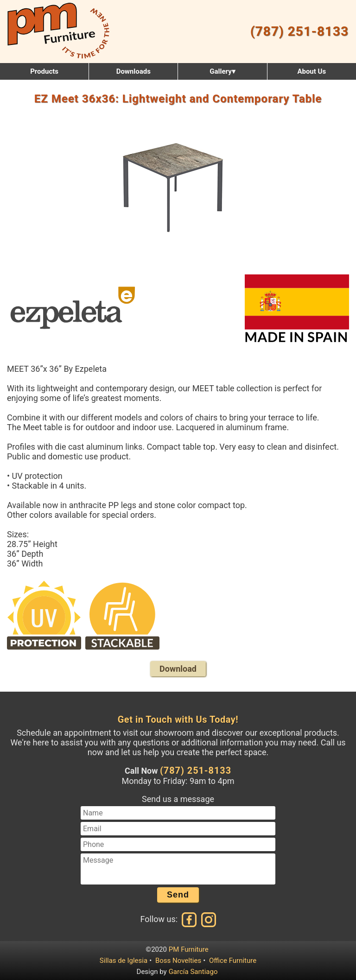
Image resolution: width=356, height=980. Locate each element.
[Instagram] (208, 920)
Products (44, 71)
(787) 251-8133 (299, 31)
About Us (311, 71)
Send (178, 895)
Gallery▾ (222, 71)
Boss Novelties (178, 961)
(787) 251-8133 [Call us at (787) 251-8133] (196, 771)
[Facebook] (190, 920)
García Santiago (193, 972)
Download (178, 669)
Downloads (133, 71)
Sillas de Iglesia (124, 961)
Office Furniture (233, 961)
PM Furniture (189, 949)
